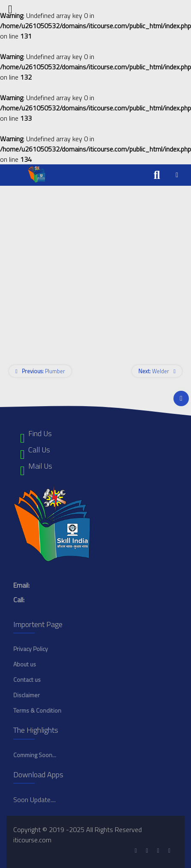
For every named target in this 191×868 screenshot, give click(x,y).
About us (25, 664)
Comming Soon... (35, 755)
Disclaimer (27, 695)
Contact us (27, 679)
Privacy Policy (31, 649)
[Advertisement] (80, 266)
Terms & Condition (37, 710)
